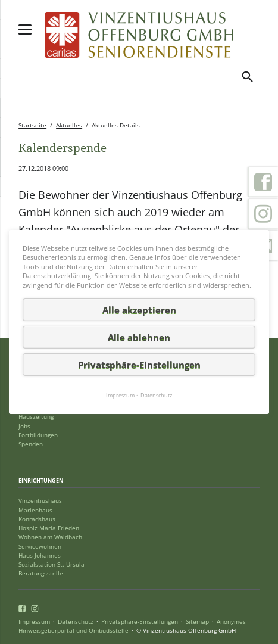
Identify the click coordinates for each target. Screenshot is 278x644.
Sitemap (197, 622)
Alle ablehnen (139, 337)
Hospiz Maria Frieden (49, 528)
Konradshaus (37, 519)
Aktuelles (69, 125)
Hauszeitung (36, 417)
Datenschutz (76, 622)
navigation (25, 29)
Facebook (263, 182)
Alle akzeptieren (139, 310)
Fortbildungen (38, 435)
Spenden (31, 444)
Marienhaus (35, 510)
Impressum (34, 622)
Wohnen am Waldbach (50, 537)
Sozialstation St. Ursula (51, 564)
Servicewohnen (40, 547)
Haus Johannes (40, 556)
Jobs (24, 426)
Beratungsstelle (41, 573)
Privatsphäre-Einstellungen (140, 622)
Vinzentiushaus (40, 501)
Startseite (32, 125)
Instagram (263, 214)
